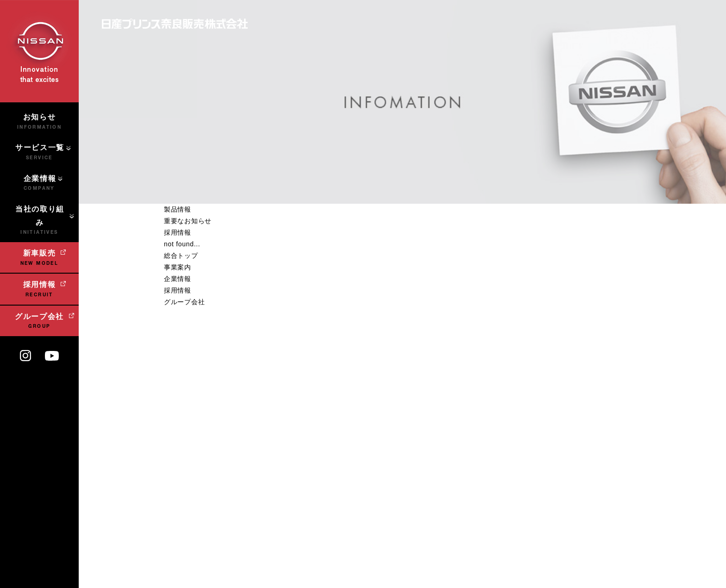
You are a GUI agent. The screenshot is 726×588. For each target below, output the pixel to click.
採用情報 (178, 232)
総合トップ (181, 256)
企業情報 (178, 279)
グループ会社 (184, 302)
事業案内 (178, 267)
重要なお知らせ (188, 221)
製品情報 (178, 209)
